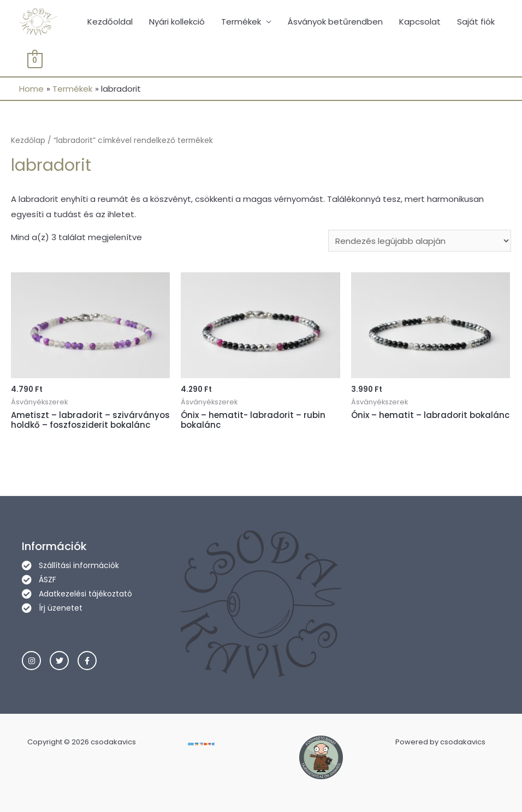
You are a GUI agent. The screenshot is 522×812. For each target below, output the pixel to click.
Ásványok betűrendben (335, 22)
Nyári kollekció (177, 22)
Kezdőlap (28, 141)
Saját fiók (476, 22)
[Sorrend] (420, 241)
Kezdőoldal (110, 22)
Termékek (241, 22)
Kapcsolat (420, 22)
